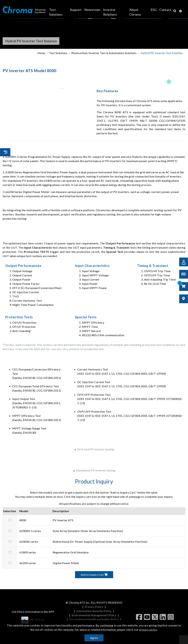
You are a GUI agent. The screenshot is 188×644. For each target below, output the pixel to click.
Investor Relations (111, 12)
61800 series (28, 552)
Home (41, 53)
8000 (23, 520)
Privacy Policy (94, 607)
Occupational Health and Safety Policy (94, 619)
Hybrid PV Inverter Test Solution (162, 53)
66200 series (28, 563)
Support (77, 10)
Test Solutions (59, 12)
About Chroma (134, 12)
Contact (162, 10)
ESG (150, 10)
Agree (94, 638)
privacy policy (148, 630)
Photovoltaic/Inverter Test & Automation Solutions (104, 53)
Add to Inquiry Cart (94, 575)
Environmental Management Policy (94, 615)
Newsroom (94, 10)
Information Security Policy (94, 611)
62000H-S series (30, 531)
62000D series (29, 542)
